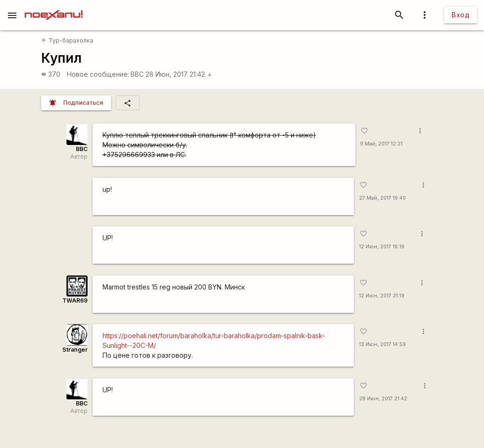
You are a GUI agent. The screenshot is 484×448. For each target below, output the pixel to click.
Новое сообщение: (98, 74)
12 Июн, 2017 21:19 (382, 296)
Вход (461, 15)
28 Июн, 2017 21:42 (179, 74)
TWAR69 (75, 300)
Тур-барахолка (67, 40)
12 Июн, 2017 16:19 (382, 247)
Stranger (75, 350)
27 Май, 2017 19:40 (382, 198)
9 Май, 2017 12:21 (381, 144)
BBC (137, 74)
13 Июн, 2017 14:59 (382, 344)
